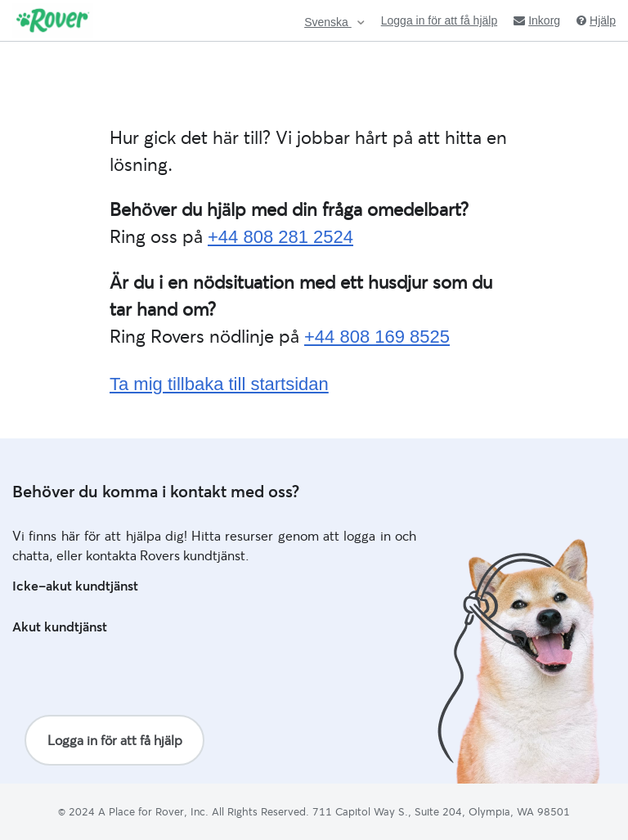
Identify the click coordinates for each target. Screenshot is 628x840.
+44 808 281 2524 (280, 237)
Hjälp (596, 20)
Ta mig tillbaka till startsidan (219, 384)
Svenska (328, 22)
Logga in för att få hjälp (439, 20)
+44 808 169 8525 (377, 337)
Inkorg (537, 20)
